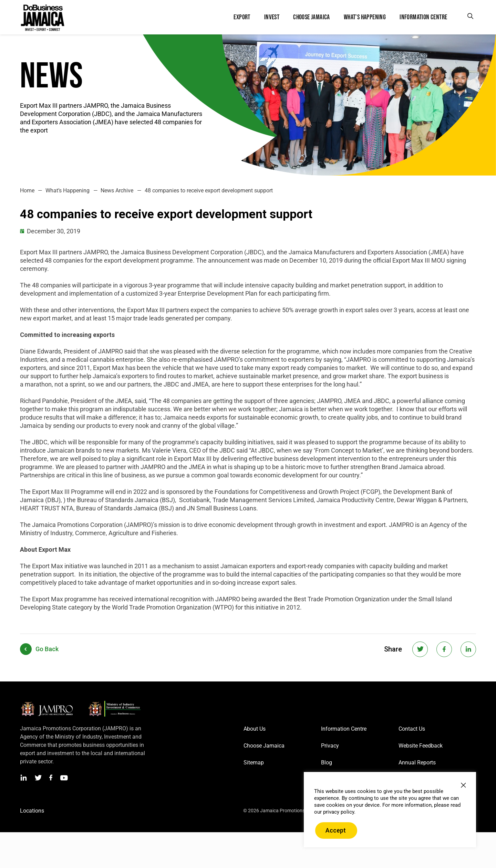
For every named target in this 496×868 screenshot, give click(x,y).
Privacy (330, 746)
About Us (255, 729)
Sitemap (254, 763)
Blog (327, 763)
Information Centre (344, 729)
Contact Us (412, 729)
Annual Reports (417, 763)
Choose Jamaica (264, 746)
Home (27, 190)
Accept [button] (336, 830)
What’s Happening (68, 190)
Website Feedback (421, 746)
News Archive (117, 190)
